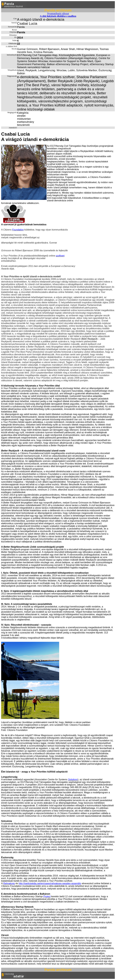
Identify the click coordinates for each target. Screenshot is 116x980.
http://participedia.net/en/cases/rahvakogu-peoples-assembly (50, 883)
